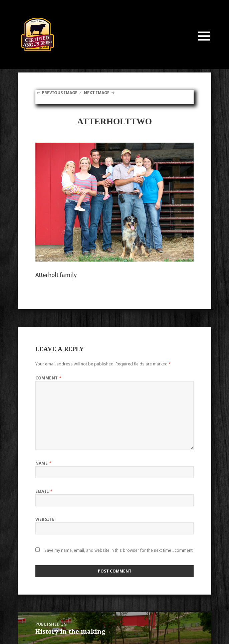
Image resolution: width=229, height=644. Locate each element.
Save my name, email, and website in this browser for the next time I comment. (119, 550)
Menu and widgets (204, 43)
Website (45, 519)
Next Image (97, 93)
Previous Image (60, 93)
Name (44, 463)
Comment (49, 378)
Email (44, 491)
